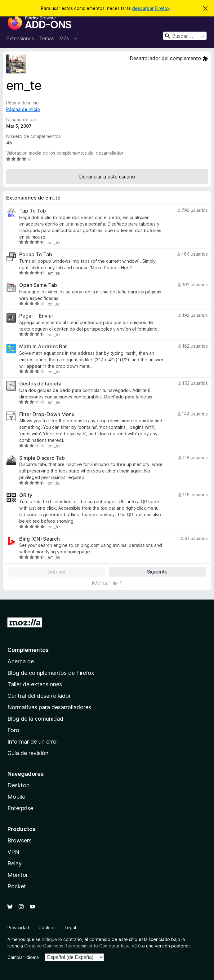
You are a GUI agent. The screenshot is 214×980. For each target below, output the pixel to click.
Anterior (57, 572)
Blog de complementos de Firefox (51, 673)
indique (49, 939)
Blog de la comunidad (35, 719)
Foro (13, 730)
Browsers (20, 840)
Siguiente (157, 572)
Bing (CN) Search (40, 539)
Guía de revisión (28, 753)
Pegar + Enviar (36, 316)
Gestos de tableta (40, 384)
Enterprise (20, 808)
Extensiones (20, 38)
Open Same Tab (38, 285)
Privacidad (18, 927)
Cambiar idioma (23, 957)
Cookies (47, 927)
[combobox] (185, 36)
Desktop (18, 785)
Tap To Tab (33, 211)
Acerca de (21, 661)
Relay (15, 863)
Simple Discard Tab (42, 458)
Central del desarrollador (39, 696)
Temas (47, 38)
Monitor (18, 875)
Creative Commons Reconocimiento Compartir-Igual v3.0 (82, 946)
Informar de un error (33, 742)
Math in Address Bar (43, 347)
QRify (26, 495)
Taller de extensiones (35, 684)
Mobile (16, 797)
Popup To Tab (36, 255)
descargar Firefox (151, 8)
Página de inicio (23, 109)
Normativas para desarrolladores (49, 707)
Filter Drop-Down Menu (47, 414)
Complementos (28, 650)
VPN (13, 852)
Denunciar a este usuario (107, 177)
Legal (70, 927)
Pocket (17, 886)
